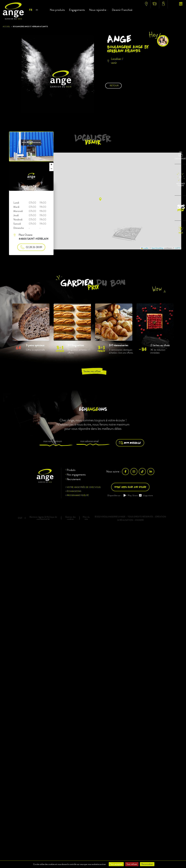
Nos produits (57, 10)
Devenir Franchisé (122, 10)
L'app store (146, 495)
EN (37, 10)
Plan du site (86, 518)
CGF (20, 518)
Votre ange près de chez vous (84, 487)
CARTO (178, 248)
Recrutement (74, 479)
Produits (71, 470)
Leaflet (145, 248)
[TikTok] (142, 472)
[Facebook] (125, 472)
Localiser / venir (115, 61)
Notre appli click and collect (130, 487)
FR (30, 10)
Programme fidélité (78, 495)
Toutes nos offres (93, 371)
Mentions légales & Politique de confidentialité (43, 518)
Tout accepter (116, 864)
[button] (100, 199)
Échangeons (74, 491)
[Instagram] (134, 472)
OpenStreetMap (157, 248)
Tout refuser (132, 864)
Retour (114, 86)
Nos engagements (76, 475)
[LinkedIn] (151, 472)
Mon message (130, 443)
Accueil (6, 27)
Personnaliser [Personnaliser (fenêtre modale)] (147, 864)
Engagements (77, 10)
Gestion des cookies (70, 518)
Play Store (131, 495)
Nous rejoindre (98, 10)
